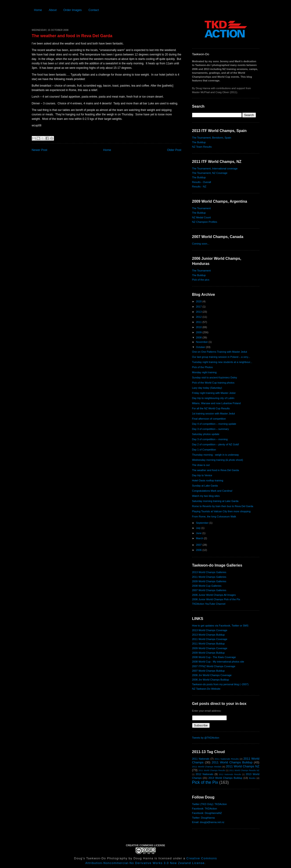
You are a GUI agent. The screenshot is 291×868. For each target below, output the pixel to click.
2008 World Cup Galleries (207, 586)
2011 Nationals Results (227, 759)
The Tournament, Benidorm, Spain (212, 138)
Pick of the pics (201, 280)
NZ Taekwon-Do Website (206, 689)
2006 (199, 550)
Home (38, 10)
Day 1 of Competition (204, 450)
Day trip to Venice (202, 475)
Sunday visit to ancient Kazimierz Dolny (215, 377)
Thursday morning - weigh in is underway (216, 455)
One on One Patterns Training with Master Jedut (220, 352)
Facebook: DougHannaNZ (207, 813)
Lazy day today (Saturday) (207, 388)
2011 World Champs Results (212, 770)
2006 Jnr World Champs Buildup (211, 680)
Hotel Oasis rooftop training (208, 480)
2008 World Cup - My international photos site (218, 662)
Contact (93, 10)
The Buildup (199, 142)
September (203, 523)
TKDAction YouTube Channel (209, 604)
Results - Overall (202, 182)
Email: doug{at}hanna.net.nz (208, 822)
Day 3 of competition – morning (210, 439)
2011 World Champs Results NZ (244, 770)
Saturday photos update (206, 434)
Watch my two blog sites (206, 496)
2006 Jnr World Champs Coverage (212, 675)
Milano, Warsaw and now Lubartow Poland (216, 403)
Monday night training (204, 372)
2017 (199, 307)
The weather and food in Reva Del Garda (72, 36)
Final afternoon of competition (209, 419)
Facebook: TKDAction (205, 809)
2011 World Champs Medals (207, 767)
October (201, 347)
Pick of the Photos (203, 367)
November (202, 342)
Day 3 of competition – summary (211, 429)
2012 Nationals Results (230, 774)
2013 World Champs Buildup (208, 635)
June (199, 533)
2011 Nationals (201, 759)
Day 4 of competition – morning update (214, 424)
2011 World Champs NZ (242, 766)
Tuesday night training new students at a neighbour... (222, 362)
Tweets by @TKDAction (206, 738)
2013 (199, 312)
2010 (199, 327)
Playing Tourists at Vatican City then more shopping (221, 511)
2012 (199, 317)
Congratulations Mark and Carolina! (212, 491)
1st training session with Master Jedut (214, 414)
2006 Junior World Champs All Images (214, 595)
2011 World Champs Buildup (208, 644)
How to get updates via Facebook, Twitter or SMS (220, 626)
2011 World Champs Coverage (210, 639)
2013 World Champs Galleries (209, 572)
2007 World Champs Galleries (209, 590)
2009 (199, 332)
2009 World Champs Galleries (209, 581)
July (199, 528)
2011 (199, 322)
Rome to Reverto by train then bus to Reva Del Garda (223, 506)
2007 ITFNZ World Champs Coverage (214, 666)
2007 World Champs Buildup (208, 671)
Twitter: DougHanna (203, 818)
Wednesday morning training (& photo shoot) (218, 460)
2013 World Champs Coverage (210, 630)
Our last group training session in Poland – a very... (221, 357)
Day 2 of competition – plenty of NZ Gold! (216, 444)
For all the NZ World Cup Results (211, 408)
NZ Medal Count (201, 217)
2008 (199, 337)
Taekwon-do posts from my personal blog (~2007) (220, 684)
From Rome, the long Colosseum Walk (214, 516)
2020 (199, 301)
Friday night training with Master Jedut (214, 393)
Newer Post (40, 150)
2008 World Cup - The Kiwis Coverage (214, 657)
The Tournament (201, 208)
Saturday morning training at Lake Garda (215, 501)
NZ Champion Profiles (205, 222)
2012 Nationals (205, 774)
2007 (199, 545)
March (200, 538)
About (53, 10)
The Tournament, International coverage (215, 168)
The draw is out (201, 465)
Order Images (73, 10)
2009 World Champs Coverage (210, 648)
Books (252, 778)
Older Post (174, 150)
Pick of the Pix (205, 782)
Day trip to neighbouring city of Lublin (213, 398)
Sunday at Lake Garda (205, 486)
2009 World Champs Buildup (208, 653)
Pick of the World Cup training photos (213, 383)
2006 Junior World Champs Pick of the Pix (216, 599)
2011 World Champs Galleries (209, 577)
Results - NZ (199, 187)
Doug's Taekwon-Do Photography (101, 858)
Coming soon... (201, 244)
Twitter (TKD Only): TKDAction (210, 804)
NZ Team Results (202, 147)
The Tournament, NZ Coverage (210, 173)
